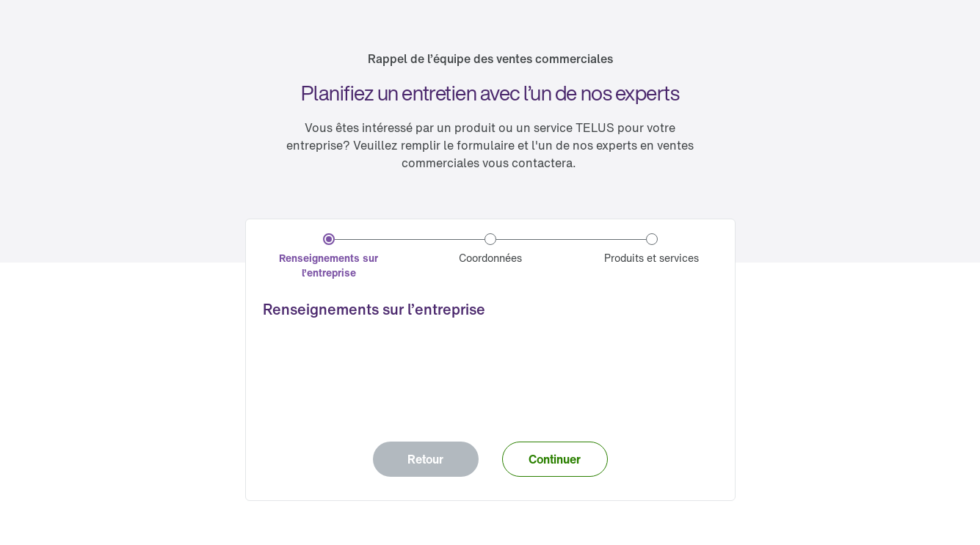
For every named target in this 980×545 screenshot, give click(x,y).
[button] (555, 459)
